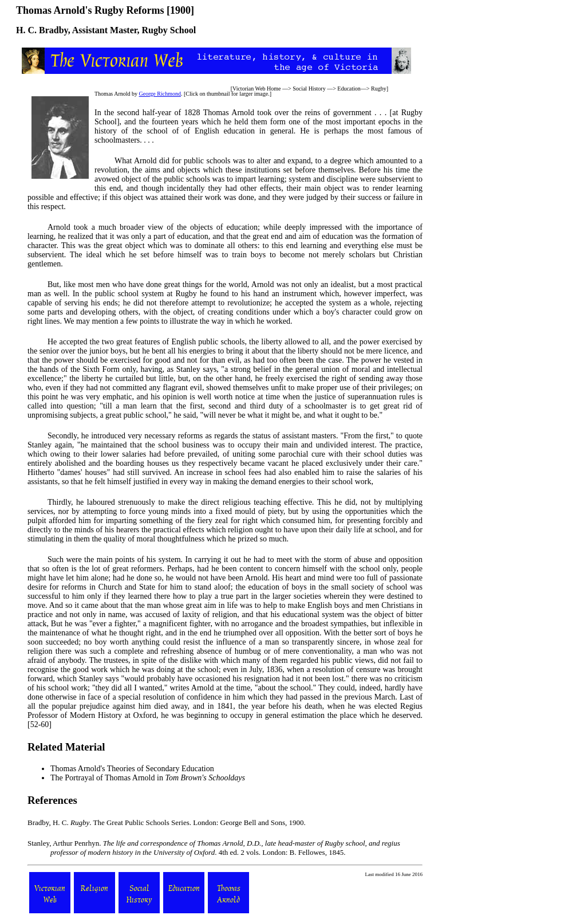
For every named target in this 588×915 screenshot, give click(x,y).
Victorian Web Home (257, 89)
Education (349, 89)
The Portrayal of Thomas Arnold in (148, 778)
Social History (309, 89)
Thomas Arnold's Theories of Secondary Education (132, 769)
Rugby (379, 89)
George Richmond (160, 94)
